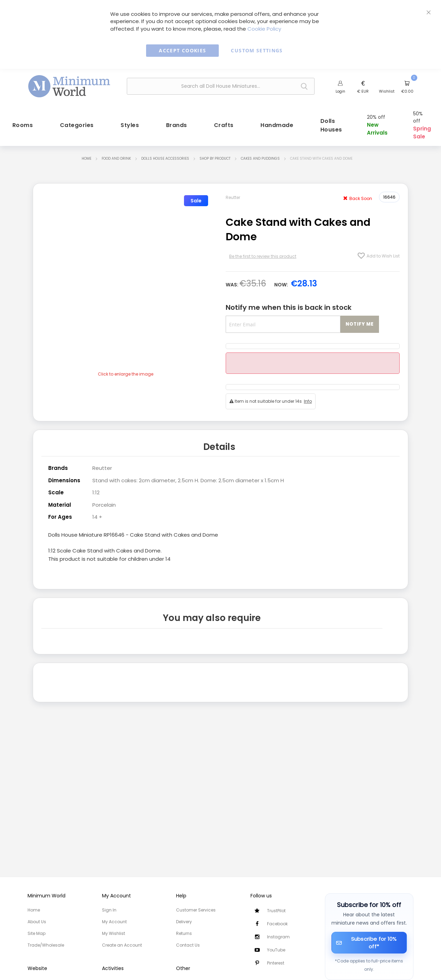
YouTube (276, 950)
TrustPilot (276, 911)
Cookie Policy (264, 29)
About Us (37, 922)
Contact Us (188, 945)
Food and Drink (116, 151)
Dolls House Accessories (165, 151)
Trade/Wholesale (46, 945)
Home (86, 151)
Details (219, 439)
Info (308, 394)
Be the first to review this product (263, 249)
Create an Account (122, 945)
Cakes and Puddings (260, 151)
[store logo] (69, 85)
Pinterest (276, 963)
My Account (114, 922)
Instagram (278, 937)
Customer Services (196, 910)
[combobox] (221, 86)
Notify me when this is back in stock (289, 299)
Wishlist (387, 91)
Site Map (37, 933)
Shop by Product (215, 151)
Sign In (109, 910)
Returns (184, 933)
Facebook (277, 924)
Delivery (184, 922)
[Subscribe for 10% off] (369, 943)
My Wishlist (114, 933)
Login (340, 91)
